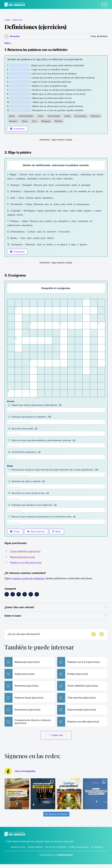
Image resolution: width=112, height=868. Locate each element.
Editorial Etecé (65, 859)
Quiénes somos (18, 851)
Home (7, 20)
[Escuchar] (12, 36)
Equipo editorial (35, 851)
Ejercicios (17, 20)
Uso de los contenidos (56, 851)
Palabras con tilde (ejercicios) (27, 562)
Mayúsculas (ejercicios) (23, 557)
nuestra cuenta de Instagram (28, 578)
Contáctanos (97, 851)
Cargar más (56, 739)
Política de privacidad (79, 851)
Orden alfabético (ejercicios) (26, 551)
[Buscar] (98, 4)
